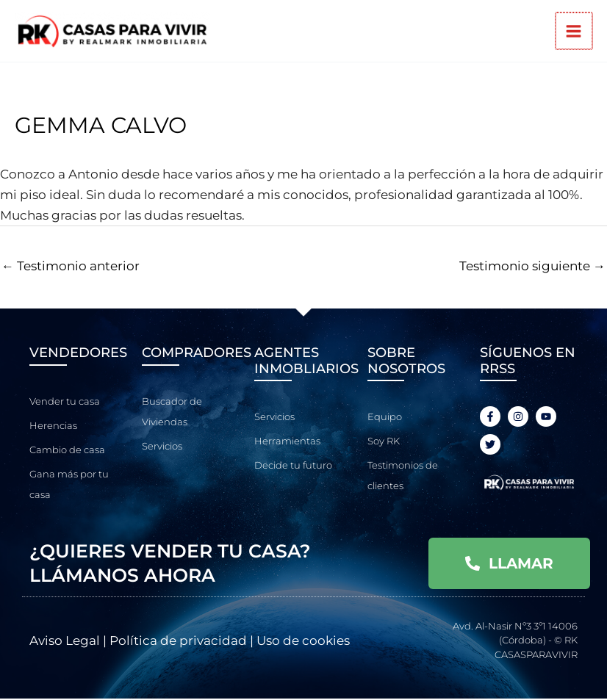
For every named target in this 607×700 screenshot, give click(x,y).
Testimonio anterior (71, 267)
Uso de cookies (303, 642)
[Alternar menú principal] (575, 32)
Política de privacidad (178, 642)
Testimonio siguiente (532, 267)
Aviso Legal (65, 642)
